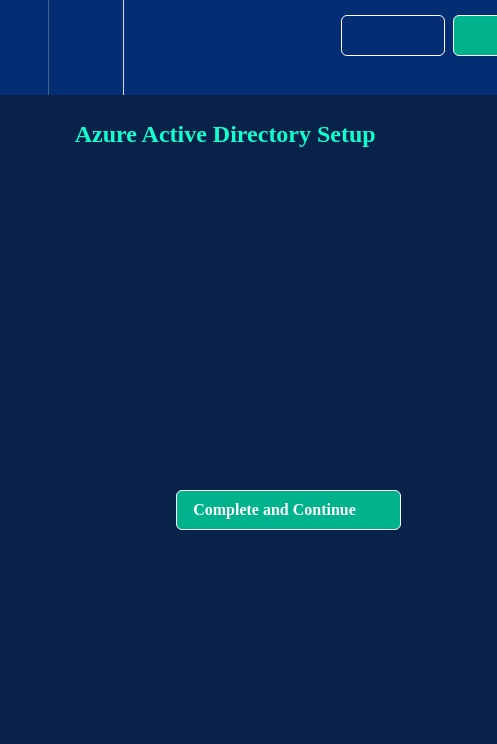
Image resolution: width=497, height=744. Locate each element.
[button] (24, 47)
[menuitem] (85, 47)
